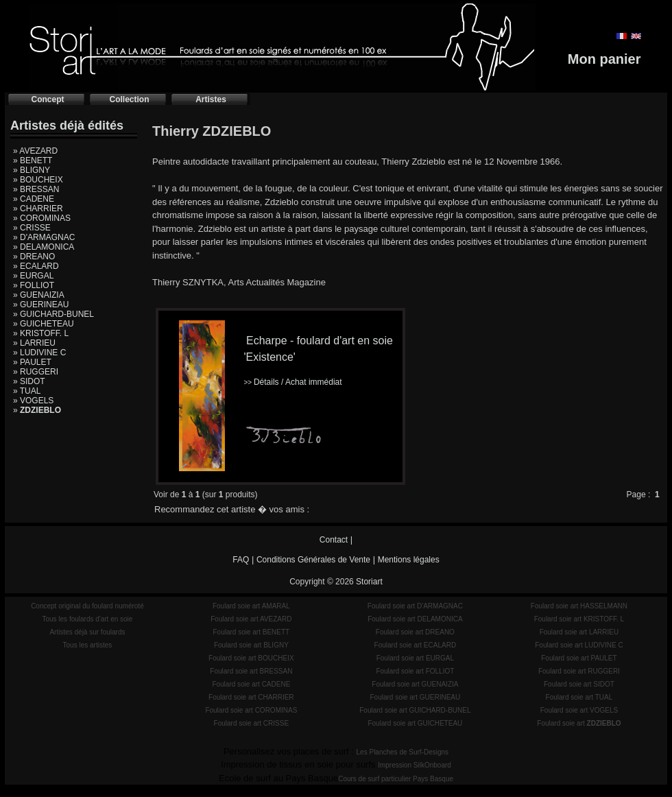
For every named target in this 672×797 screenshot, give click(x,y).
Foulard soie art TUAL (579, 697)
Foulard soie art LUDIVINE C (579, 645)
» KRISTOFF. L (41, 333)
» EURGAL (33, 276)
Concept (48, 99)
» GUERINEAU (41, 305)
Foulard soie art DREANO (415, 632)
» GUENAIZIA (39, 295)
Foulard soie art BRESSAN (251, 671)
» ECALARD (36, 266)
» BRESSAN (36, 189)
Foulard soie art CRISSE (252, 723)
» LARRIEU (34, 343)
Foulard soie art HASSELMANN (579, 606)
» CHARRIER (38, 209)
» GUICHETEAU (44, 324)
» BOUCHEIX (38, 180)
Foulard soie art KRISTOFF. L (579, 619)
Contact (334, 540)
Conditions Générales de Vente (313, 560)
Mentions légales (409, 560)
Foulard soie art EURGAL (415, 658)
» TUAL (27, 391)
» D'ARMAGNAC (44, 237)
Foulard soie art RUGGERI (579, 671)
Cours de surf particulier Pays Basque (396, 779)
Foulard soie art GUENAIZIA (415, 684)
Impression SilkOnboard (415, 765)
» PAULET (32, 362)
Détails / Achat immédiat (292, 382)
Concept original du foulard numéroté (87, 606)
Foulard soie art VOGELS (579, 710)
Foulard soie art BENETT (251, 632)
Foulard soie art (579, 723)
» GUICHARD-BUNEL (53, 314)
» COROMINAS (42, 218)
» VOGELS (33, 401)
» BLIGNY (32, 170)
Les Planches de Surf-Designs (403, 752)
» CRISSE (32, 228)
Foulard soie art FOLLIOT (415, 671)
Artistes (211, 99)
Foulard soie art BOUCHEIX (251, 658)
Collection (129, 99)
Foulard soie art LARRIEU (579, 632)
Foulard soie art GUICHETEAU (415, 723)
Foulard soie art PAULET (579, 658)
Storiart (369, 582)
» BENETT (33, 160)
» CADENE (34, 199)
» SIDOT (29, 381)
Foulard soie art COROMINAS (251, 710)
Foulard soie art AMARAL (251, 606)
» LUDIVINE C (39, 353)
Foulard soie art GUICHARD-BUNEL (415, 710)
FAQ (241, 560)
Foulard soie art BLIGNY (251, 645)
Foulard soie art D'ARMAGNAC (415, 606)
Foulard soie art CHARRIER (251, 697)
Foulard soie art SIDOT (579, 684)
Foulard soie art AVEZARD (251, 619)
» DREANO (34, 257)
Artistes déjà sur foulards (87, 632)
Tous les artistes (88, 645)
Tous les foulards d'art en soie (87, 619)
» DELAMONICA (44, 247)
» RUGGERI (36, 372)
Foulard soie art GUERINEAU (416, 697)
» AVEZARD (35, 151)
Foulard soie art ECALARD (416, 645)
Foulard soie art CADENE (251, 684)
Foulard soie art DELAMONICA (415, 619)
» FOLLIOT (34, 285)
